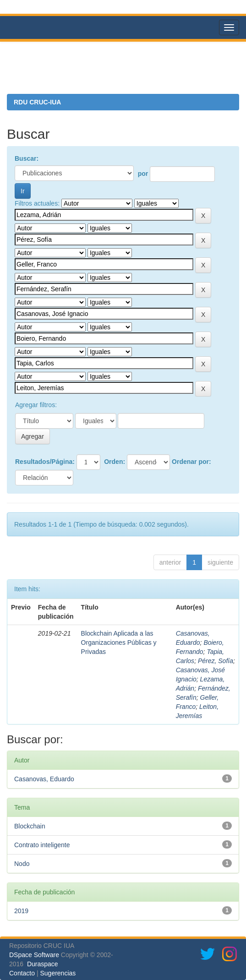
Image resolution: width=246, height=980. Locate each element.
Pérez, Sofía (216, 661)
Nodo (22, 864)
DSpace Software (34, 955)
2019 (21, 911)
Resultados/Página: (45, 462)
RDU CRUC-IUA (37, 102)
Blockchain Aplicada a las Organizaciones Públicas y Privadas (119, 642)
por (143, 174)
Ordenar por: (191, 462)
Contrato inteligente (42, 845)
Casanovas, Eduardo (44, 779)
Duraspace (43, 964)
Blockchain (30, 826)
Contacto (22, 973)
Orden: (115, 462)
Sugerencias (58, 973)
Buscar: (27, 158)
